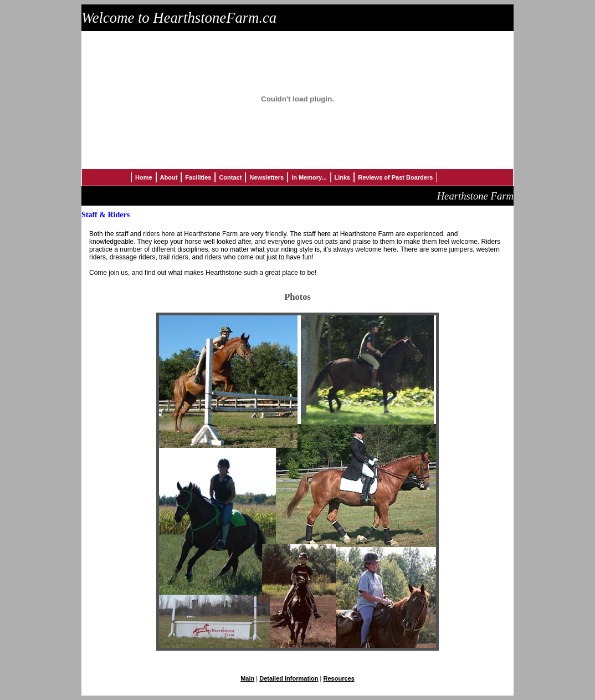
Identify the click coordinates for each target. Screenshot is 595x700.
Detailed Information (289, 678)
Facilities (198, 177)
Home (144, 177)
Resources (339, 678)
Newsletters (266, 177)
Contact (230, 177)
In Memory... (309, 177)
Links (343, 177)
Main (247, 678)
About (169, 177)
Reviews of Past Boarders (395, 177)
